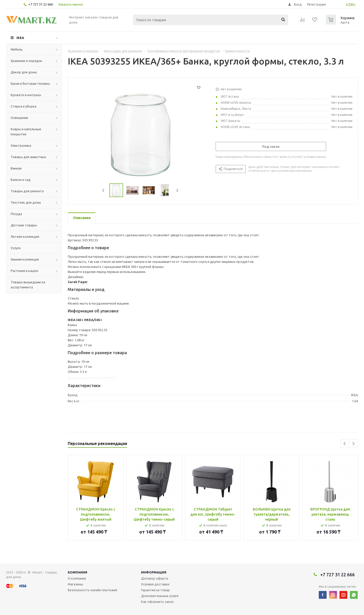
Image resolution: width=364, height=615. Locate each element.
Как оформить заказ (157, 602)
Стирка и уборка (24, 106)
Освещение (19, 118)
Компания (77, 572)
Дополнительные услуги (160, 596)
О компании (77, 578)
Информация (154, 572)
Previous (104, 190)
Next (177, 190)
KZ (348, 5)
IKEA (20, 38)
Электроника (21, 145)
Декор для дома (24, 72)
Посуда (16, 214)
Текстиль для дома (26, 202)
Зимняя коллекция (25, 259)
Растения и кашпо (25, 271)
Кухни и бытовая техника (30, 83)
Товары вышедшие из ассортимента (28, 285)
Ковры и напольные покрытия (26, 132)
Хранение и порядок (26, 61)
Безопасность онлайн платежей (92, 590)
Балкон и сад (21, 180)
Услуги (16, 248)
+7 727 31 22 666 (41, 4)
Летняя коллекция (25, 237)
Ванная (16, 168)
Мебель (17, 49)
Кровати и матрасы (26, 95)
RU (353, 5)
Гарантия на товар (155, 590)
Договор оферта (155, 578)
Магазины (75, 584)
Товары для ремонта (27, 191)
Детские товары (24, 225)
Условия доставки (155, 584)
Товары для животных (28, 157)
